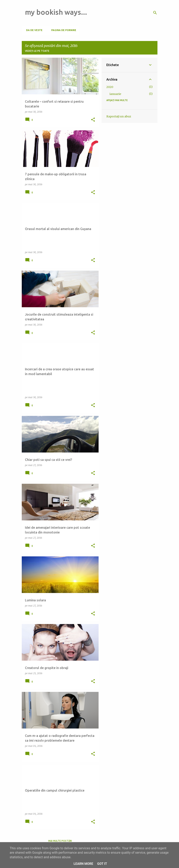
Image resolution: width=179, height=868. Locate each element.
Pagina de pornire (63, 30)
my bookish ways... (56, 12)
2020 (110, 87)
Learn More (83, 864)
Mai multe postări (60, 841)
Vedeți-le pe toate (37, 51)
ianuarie (115, 94)
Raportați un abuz (119, 116)
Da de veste (33, 30)
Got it (102, 864)
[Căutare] (155, 13)
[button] (93, 120)
